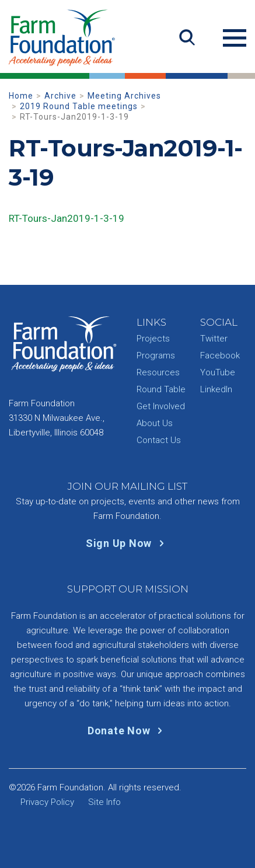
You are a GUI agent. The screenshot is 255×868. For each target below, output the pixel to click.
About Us (155, 423)
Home (21, 96)
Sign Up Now (127, 543)
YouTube (218, 372)
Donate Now (127, 731)
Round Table (161, 389)
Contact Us (159, 440)
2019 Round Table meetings (79, 106)
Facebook (220, 355)
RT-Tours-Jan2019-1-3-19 (67, 218)
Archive (60, 96)
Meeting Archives (124, 96)
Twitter (214, 339)
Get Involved (161, 406)
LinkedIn (216, 389)
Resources (158, 372)
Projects (153, 339)
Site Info (104, 802)
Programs (156, 355)
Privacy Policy (47, 802)
